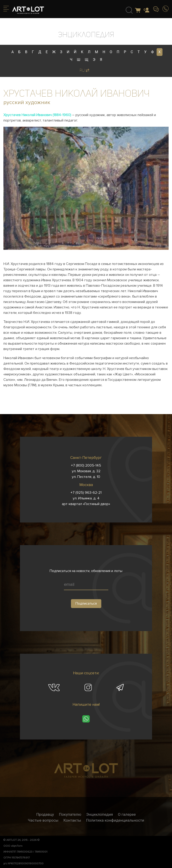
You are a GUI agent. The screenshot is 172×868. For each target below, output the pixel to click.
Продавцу (45, 814)
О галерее (127, 814)
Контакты (72, 820)
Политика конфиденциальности (115, 820)
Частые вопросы (43, 820)
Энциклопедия (99, 814)
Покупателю (70, 814)
